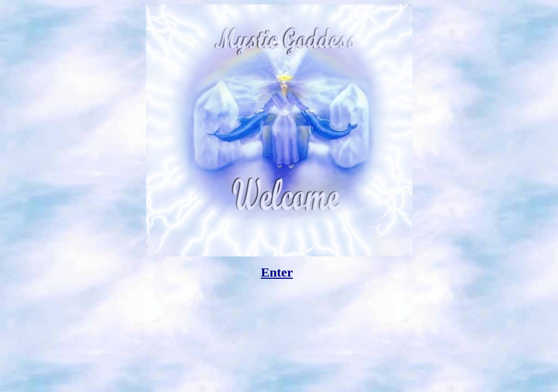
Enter (277, 272)
